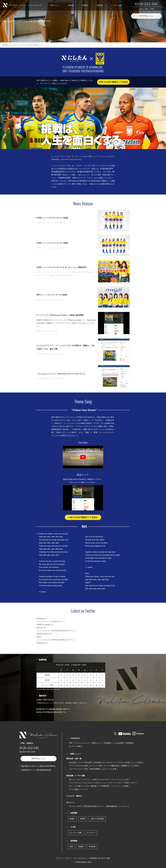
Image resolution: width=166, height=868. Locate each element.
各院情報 (71, 5)
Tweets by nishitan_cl (44, 625)
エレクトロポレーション (97, 783)
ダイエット (70, 802)
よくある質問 (119, 743)
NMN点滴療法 (95, 769)
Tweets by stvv (42, 643)
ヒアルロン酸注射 (90, 786)
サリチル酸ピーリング (77, 789)
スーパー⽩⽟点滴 (85, 762)
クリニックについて (35, 5)
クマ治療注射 (104, 786)
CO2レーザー (130, 783)
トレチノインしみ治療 (120, 786)
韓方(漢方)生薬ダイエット (94, 806)
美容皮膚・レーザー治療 (75, 776)
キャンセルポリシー (81, 858)
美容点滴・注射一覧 (74, 759)
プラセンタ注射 (123, 762)
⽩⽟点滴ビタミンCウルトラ (104, 762)
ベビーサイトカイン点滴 (78, 769)
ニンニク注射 (137, 762)
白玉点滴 (72, 762)
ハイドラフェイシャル (77, 783)
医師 (71, 847)
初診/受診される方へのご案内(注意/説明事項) (38, 766)
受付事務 (92, 847)
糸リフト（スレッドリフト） (80, 780)
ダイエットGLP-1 (76, 806)
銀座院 (72, 819)
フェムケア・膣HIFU (74, 796)
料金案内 (85, 5)
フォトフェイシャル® (120, 780)
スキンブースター (116, 783)
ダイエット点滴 (96, 766)
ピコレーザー (104, 780)
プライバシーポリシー (64, 858)
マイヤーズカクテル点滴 (78, 766)
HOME (5, 45)
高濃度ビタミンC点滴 (130, 766)
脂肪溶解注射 (112, 806)
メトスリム (123, 806)
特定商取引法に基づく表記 (100, 858)
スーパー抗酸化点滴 (111, 766)
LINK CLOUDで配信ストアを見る (113, 82)
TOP (71, 743)
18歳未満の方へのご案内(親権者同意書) (36, 770)
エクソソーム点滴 (109, 769)
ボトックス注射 (75, 786)
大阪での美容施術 (97, 819)
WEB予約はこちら (146, 16)
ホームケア (91, 833)
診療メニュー (55, 5)
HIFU (95, 780)
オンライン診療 (116, 5)
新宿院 (83, 819)
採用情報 (100, 5)
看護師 (81, 847)
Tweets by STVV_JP (44, 634)
